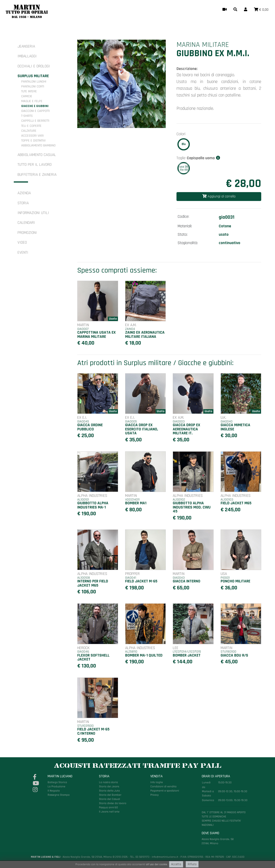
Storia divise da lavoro (113, 803)
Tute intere (29, 91)
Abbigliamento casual (37, 155)
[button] (235, 10)
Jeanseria (26, 46)
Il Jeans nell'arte (109, 812)
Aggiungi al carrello (219, 196)
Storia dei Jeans (109, 787)
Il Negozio (54, 791)
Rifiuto (192, 864)
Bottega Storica (57, 782)
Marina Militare (203, 45)
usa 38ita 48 (183, 168)
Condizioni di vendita (163, 787)
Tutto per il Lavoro (35, 165)
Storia (23, 203)
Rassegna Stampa (59, 795)
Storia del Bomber (110, 795)
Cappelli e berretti (35, 121)
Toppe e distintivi (33, 141)
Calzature (29, 131)
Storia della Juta (109, 791)
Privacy (155, 795)
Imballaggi (27, 56)
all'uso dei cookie (157, 864)
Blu (184, 144)
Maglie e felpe (32, 101)
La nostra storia (108, 782)
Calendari (26, 223)
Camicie (27, 96)
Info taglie (157, 782)
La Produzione (56, 787)
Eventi (23, 252)
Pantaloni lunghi (34, 82)
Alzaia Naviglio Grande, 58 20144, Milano (224, 810)
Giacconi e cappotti (35, 111)
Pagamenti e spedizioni (165, 791)
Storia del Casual (109, 799)
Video (22, 242)
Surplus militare (33, 76)
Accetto (176, 864)
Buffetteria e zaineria (37, 175)
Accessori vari (32, 136)
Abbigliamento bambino (38, 145)
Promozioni (27, 233)
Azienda (24, 193)
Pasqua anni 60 (108, 807)
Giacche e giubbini (35, 106)
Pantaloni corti (33, 86)
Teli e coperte (31, 126)
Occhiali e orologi (34, 66)
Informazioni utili (33, 213)
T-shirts (27, 116)
